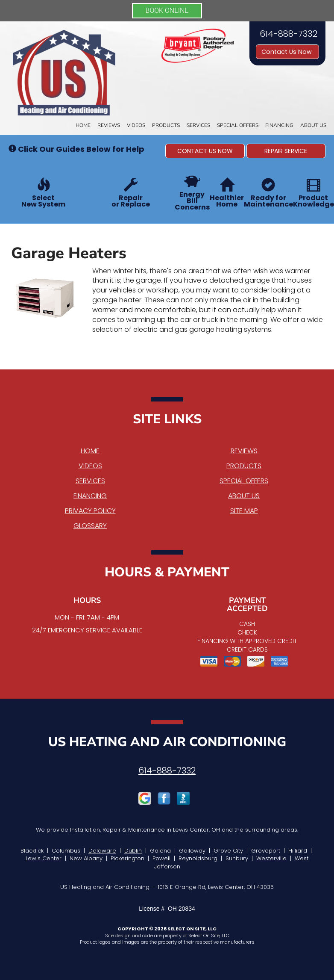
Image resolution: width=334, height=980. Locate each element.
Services (198, 125)
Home (83, 125)
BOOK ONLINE (167, 10)
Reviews (109, 125)
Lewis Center (44, 858)
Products (166, 125)
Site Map (244, 511)
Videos (136, 125)
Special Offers (238, 125)
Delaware (102, 851)
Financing (279, 125)
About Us (313, 125)
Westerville (271, 858)
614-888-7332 (167, 770)
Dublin (133, 851)
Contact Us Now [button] (287, 52)
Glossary (90, 526)
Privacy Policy (90, 511)
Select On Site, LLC (192, 929)
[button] (205, 151)
